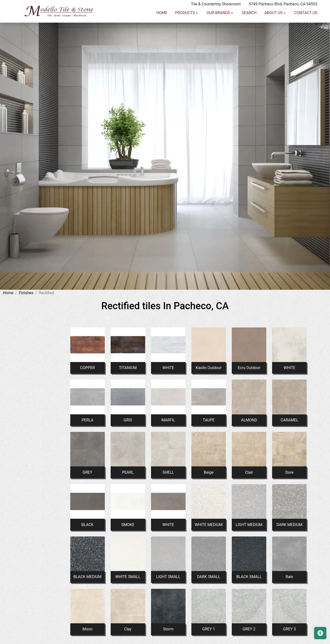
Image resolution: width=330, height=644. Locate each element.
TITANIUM (128, 368)
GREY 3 (289, 629)
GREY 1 (209, 629)
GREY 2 (249, 629)
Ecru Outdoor (249, 368)
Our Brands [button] (219, 34)
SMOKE (128, 525)
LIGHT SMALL (168, 577)
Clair (249, 472)
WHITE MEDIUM (209, 525)
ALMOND (249, 420)
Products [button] (185, 34)
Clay (128, 629)
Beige (209, 472)
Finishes (26, 293)
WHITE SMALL (128, 577)
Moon (87, 629)
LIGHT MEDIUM (249, 525)
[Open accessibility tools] (320, 633)
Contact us (306, 34)
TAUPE (209, 420)
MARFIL (168, 420)
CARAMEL (290, 420)
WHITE (168, 368)
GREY (87, 472)
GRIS (128, 420)
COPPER (87, 368)
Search (249, 34)
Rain (290, 577)
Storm (168, 629)
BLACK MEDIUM (88, 577)
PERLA (87, 420)
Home (162, 34)
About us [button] (274, 34)
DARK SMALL (209, 577)
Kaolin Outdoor (209, 368)
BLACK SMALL (249, 577)
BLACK (88, 525)
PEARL (128, 472)
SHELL (168, 472)
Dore (290, 472)
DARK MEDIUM (290, 525)
